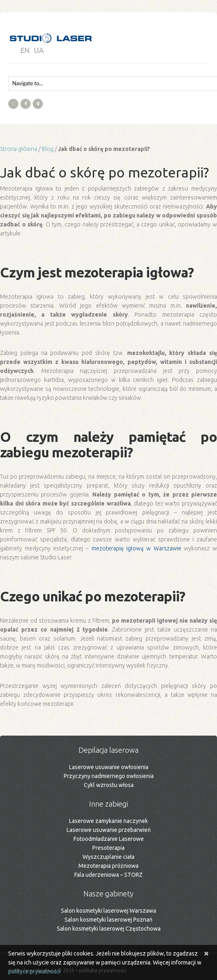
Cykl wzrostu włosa (109, 785)
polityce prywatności (34, 971)
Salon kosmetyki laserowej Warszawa (108, 911)
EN (25, 50)
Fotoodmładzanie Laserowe (109, 839)
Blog (48, 149)
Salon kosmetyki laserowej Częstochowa (109, 929)
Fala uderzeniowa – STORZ (108, 875)
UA (39, 50)
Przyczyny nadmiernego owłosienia (109, 776)
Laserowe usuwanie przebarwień (109, 830)
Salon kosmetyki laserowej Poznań (108, 920)
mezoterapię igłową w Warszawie (136, 548)
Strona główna (19, 149)
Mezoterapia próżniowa (108, 866)
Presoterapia (108, 848)
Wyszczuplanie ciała (108, 857)
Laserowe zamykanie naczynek (108, 821)
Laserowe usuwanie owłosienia (109, 767)
